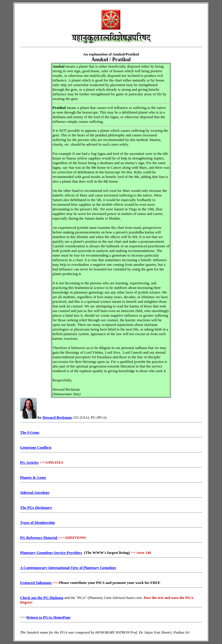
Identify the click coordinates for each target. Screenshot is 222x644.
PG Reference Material (39, 538)
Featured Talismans (36, 583)
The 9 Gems (30, 432)
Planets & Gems (33, 477)
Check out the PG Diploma (42, 598)
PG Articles (29, 462)
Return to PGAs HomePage (49, 617)
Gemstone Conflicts (36, 447)
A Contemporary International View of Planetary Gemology (68, 568)
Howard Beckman (57, 417)
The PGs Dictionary (36, 507)
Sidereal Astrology (35, 492)
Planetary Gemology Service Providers (51, 553)
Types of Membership (38, 523)
